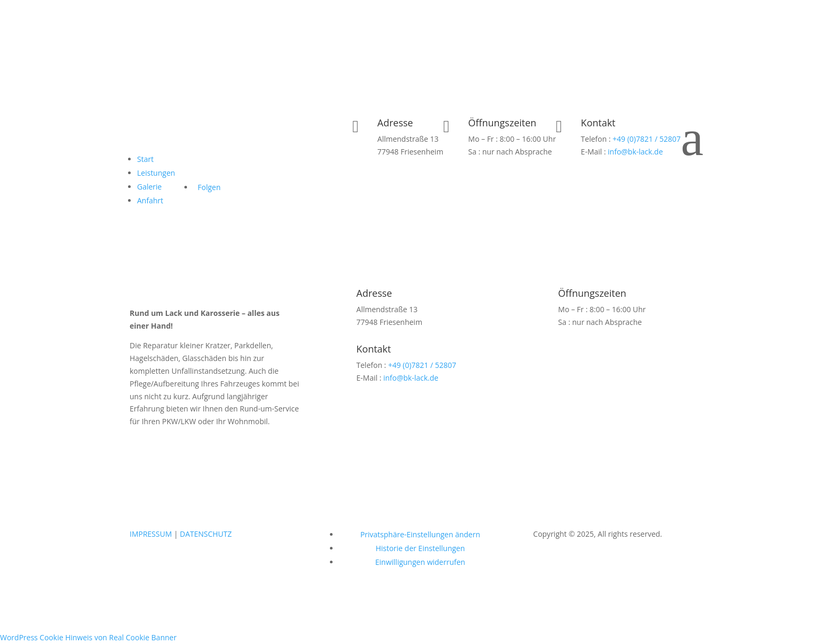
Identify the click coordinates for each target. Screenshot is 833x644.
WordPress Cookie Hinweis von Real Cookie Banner (88, 637)
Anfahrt (150, 200)
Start (145, 159)
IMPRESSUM (151, 534)
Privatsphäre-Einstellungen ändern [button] (420, 534)
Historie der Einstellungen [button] (420, 548)
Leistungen (156, 173)
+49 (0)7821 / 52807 (647, 139)
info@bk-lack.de (635, 152)
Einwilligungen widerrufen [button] (420, 562)
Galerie (149, 187)
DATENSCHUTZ (206, 534)
